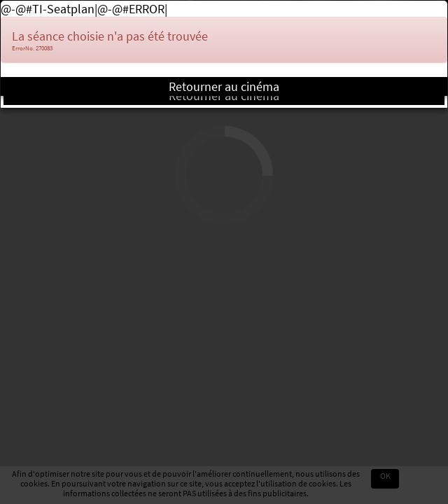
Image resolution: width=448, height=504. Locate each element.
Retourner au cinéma (224, 86)
